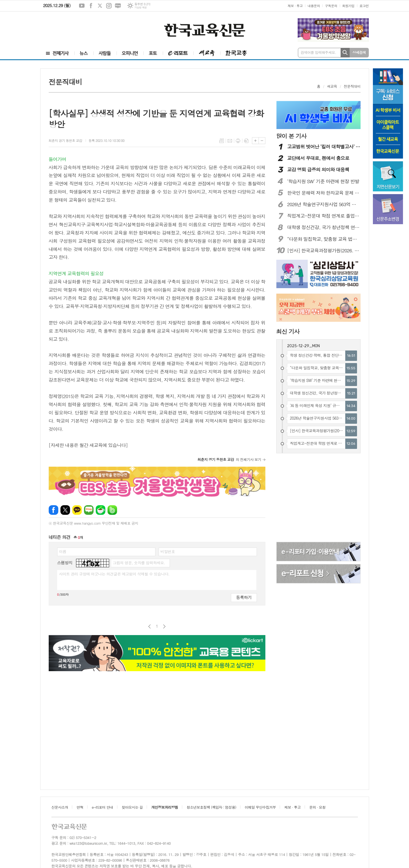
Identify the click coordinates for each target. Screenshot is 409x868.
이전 (150, 626)
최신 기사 (288, 331)
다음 (164, 626)
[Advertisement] (73, 29)
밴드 (112, 510)
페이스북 (91, 6)
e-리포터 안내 (103, 807)
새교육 (332, 86)
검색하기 (345, 53)
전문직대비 (352, 86)
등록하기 (244, 597)
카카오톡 (77, 510)
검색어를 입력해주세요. (318, 52)
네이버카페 (101, 510)
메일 (230, 141)
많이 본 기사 (291, 136)
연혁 (80, 807)
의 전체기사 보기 (229, 459)
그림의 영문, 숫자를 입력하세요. (139, 563)
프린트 (238, 141)
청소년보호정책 (211, 807)
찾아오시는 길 (132, 807)
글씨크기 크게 (255, 141)
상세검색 (359, 52)
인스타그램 (109, 6)
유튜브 (82, 6)
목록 (222, 141)
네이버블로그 (118, 6)
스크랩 (246, 141)
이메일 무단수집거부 (260, 807)
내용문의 (314, 6)
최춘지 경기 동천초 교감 (66, 140)
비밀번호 (168, 551)
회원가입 (348, 6)
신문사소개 (60, 807)
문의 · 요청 (317, 807)
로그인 (364, 6)
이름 (63, 551)
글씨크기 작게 (262, 141)
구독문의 (331, 6)
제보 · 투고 (295, 6)
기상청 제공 (140, 8)
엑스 (100, 6)
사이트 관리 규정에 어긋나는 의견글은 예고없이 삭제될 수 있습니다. (114, 574)
